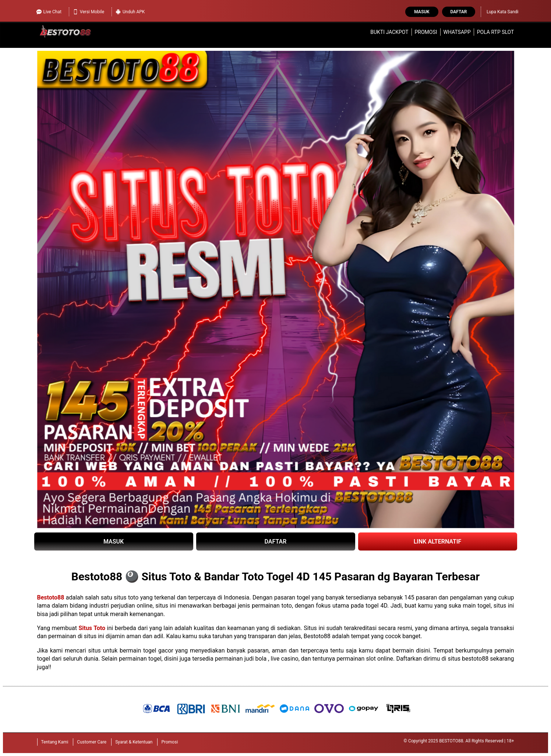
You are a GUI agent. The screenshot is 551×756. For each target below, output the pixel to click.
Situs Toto (92, 628)
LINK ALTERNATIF (438, 541)
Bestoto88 (51, 597)
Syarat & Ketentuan (134, 742)
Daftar (459, 12)
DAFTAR (276, 541)
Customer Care (92, 742)
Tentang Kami (55, 742)
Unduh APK (130, 12)
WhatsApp (457, 32)
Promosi (426, 32)
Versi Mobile (89, 12)
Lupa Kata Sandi (503, 12)
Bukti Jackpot (389, 32)
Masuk (422, 12)
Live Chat (49, 12)
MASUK (114, 541)
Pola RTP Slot (496, 32)
